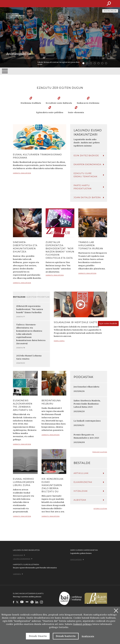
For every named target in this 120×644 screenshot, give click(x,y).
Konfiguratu (88, 636)
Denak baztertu (66, 636)
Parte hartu (59, 342)
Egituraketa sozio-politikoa (50, 113)
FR (112, 11)
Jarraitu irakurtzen (22, 174)
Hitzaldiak (89, 491)
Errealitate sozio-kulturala (59, 103)
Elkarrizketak (89, 482)
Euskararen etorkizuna (88, 103)
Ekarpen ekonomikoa (89, 164)
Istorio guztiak (100, 509)
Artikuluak (89, 473)
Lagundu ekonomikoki (23, 559)
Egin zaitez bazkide (89, 155)
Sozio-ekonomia (76, 113)
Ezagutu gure (89, 175)
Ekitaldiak (19, 297)
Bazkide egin (19, 555)
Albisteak (32, 297)
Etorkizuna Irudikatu (31, 103)
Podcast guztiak (100, 452)
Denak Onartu (38, 636)
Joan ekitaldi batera (89, 197)
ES (108, 11)
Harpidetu (18, 574)
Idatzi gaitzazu (77, 560)
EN (115, 11)
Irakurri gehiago (83, 624)
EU (105, 11)
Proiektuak (43, 297)
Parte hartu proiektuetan (89, 187)
